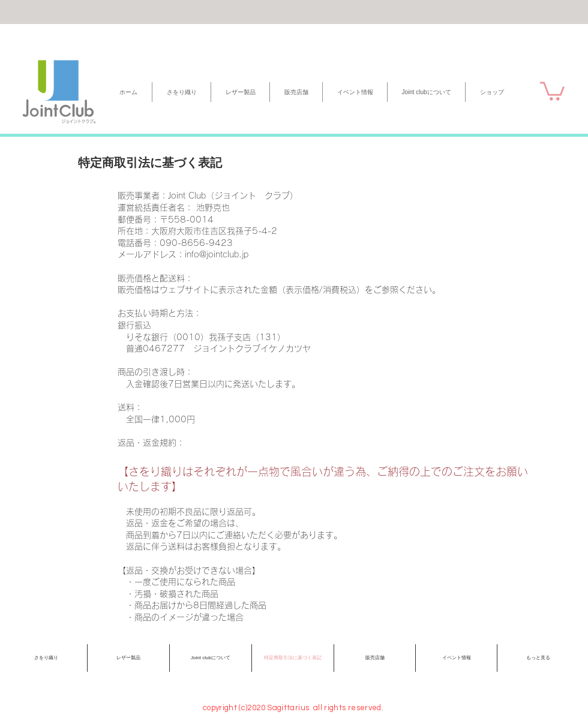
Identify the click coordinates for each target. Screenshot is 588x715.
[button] (552, 90)
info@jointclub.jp (217, 254)
